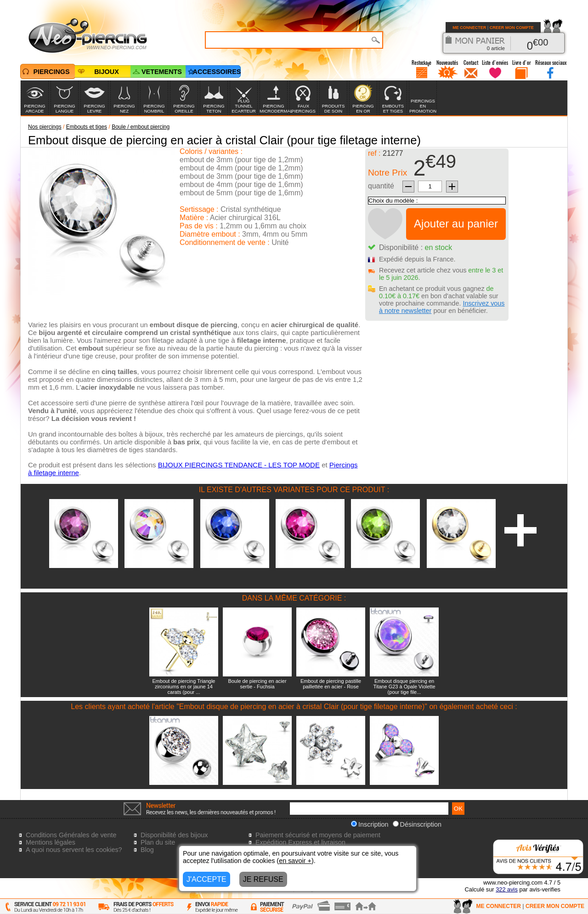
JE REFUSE (263, 879)
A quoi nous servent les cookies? (74, 850)
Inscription (370, 824)
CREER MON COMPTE (512, 28)
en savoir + (295, 861)
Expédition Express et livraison (300, 842)
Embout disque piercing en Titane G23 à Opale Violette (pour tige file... (404, 687)
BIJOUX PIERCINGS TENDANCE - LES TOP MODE (239, 465)
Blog (147, 850)
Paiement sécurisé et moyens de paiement (318, 835)
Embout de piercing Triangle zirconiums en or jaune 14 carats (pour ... (184, 687)
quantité (381, 186)
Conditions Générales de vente (71, 835)
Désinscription (417, 824)
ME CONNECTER (469, 28)
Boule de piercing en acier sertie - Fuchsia (257, 684)
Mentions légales (51, 842)
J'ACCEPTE (206, 879)
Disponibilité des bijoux (174, 835)
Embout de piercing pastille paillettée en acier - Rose (331, 684)
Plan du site (158, 842)
